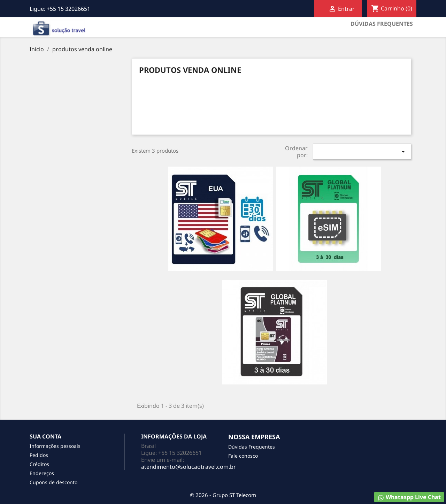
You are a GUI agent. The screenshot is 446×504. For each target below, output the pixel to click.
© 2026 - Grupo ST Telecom (223, 495)
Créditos (39, 464)
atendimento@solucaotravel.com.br (189, 467)
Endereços (42, 473)
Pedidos (39, 455)
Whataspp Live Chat (409, 497)
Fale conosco (243, 456)
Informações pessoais (55, 446)
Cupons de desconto (53, 482)
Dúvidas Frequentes (382, 24)
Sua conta (45, 436)
